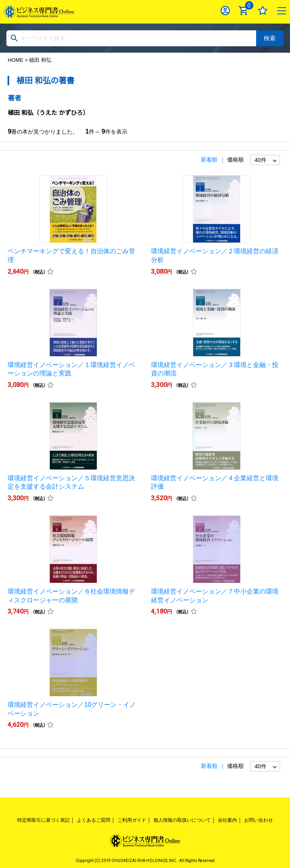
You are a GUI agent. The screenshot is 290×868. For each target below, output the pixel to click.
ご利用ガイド (132, 820)
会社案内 (227, 820)
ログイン (225, 11)
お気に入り (263, 11)
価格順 (235, 160)
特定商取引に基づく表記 (43, 820)
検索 (270, 38)
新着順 (209, 160)
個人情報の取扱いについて (182, 820)
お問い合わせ (259, 820)
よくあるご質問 (94, 820)
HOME (15, 60)
